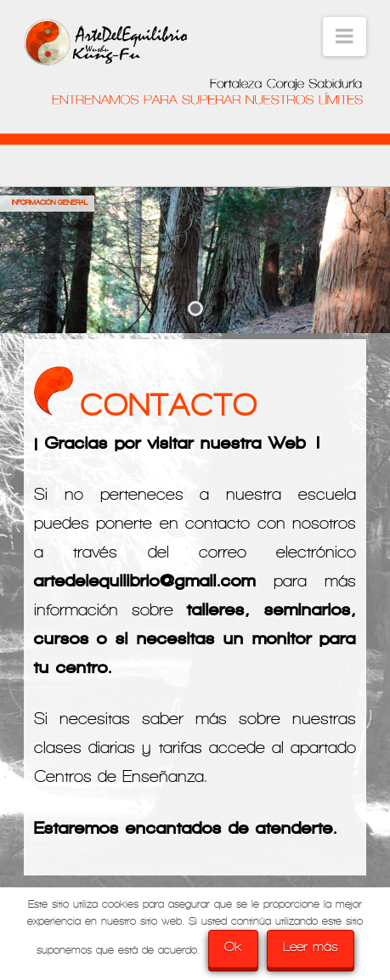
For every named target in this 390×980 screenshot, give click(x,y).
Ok (233, 946)
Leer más (311, 946)
